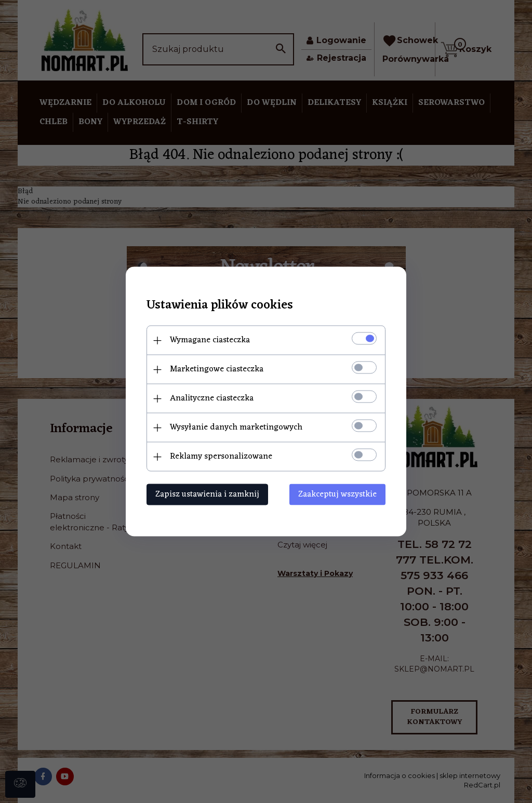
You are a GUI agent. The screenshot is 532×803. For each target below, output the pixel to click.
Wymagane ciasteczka (210, 340)
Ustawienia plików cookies (220, 306)
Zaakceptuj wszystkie (337, 494)
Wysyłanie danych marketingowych (236, 427)
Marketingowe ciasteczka (217, 369)
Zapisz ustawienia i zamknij (207, 494)
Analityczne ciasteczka (212, 398)
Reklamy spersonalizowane (221, 457)
